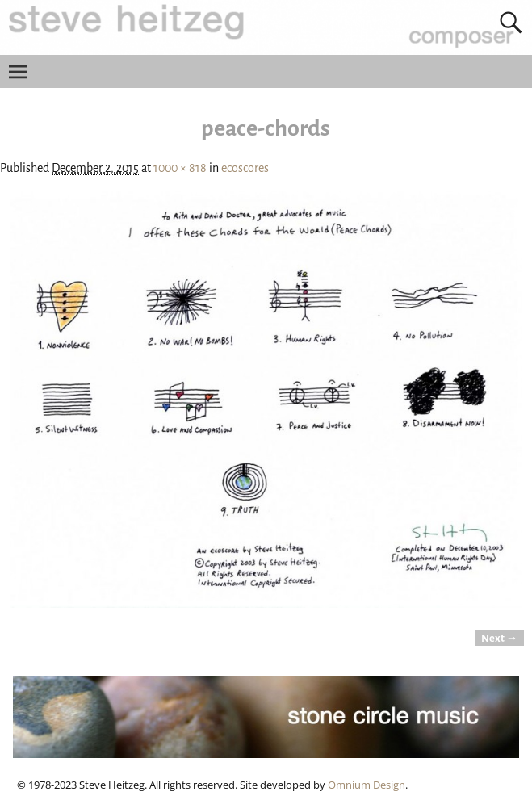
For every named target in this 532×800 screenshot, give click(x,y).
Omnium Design (367, 785)
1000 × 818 (180, 168)
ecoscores (245, 168)
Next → (499, 638)
